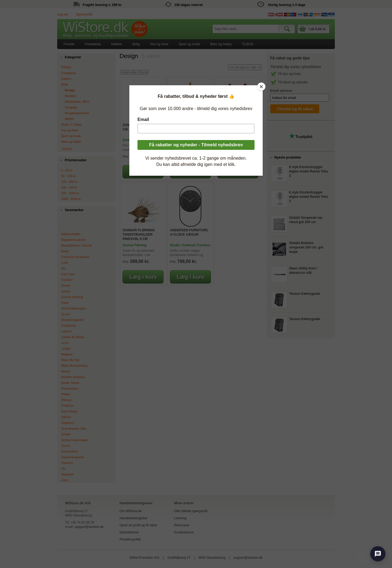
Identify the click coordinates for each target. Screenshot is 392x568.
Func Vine (68, 274)
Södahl (66, 434)
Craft (65, 263)
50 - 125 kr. (69, 176)
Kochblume (69, 326)
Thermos (67, 463)
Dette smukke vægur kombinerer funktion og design (186, 255)
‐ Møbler (68, 119)
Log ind (62, 14)
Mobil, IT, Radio (72, 124)
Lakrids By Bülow (73, 337)
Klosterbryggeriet (73, 320)
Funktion (67, 280)
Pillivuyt (66, 400)
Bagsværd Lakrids (73, 240)
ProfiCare (68, 406)
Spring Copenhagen (75, 440)
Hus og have (159, 44)
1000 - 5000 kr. (71, 199)
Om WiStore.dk (131, 511)
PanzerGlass (70, 388)
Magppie (67, 354)
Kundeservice (184, 532)
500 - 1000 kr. (70, 193)
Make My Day (70, 360)
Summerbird (69, 451)
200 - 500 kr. (70, 187)
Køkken (117, 44)
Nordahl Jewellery (73, 377)
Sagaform (68, 423)
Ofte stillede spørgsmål (191, 511)
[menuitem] (69, 44)
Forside (69, 44)
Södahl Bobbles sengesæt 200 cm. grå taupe (306, 247)
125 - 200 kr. (70, 182)
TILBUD (248, 44)
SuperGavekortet (73, 457)
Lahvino (67, 331)
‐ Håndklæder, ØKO (75, 102)
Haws (65, 303)
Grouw (66, 291)
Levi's (65, 343)
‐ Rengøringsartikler (75, 113)
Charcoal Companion (75, 257)
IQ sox (66, 314)
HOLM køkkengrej (73, 308)
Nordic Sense (70, 383)
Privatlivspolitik (130, 539)
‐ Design (68, 90)
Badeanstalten (71, 234)
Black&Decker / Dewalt (76, 245)
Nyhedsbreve (129, 532)
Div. (64, 268)
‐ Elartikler (69, 96)
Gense (66, 285)
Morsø (65, 371)
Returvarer (182, 525)
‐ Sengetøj (69, 107)
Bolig (136, 44)
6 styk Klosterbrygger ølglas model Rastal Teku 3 (309, 171)
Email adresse (281, 91)
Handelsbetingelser (134, 518)
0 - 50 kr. (67, 170)
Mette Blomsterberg (74, 366)
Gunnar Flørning (72, 297)
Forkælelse (93, 44)
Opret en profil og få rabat (138, 525)
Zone (65, 480)
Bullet (65, 251)
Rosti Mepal (69, 411)
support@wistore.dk (89, 527)
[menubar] (159, 44)
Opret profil (84, 14)
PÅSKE (66, 67)
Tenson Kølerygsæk (305, 294)
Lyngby (66, 348)
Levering (180, 518)
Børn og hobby (221, 44)
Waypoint (67, 474)
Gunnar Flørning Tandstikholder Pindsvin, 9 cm (139, 235)
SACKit (66, 417)
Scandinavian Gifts (74, 429)
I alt (318, 29)
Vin (63, 469)
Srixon (65, 446)
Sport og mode (189, 44)
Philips (66, 394)
